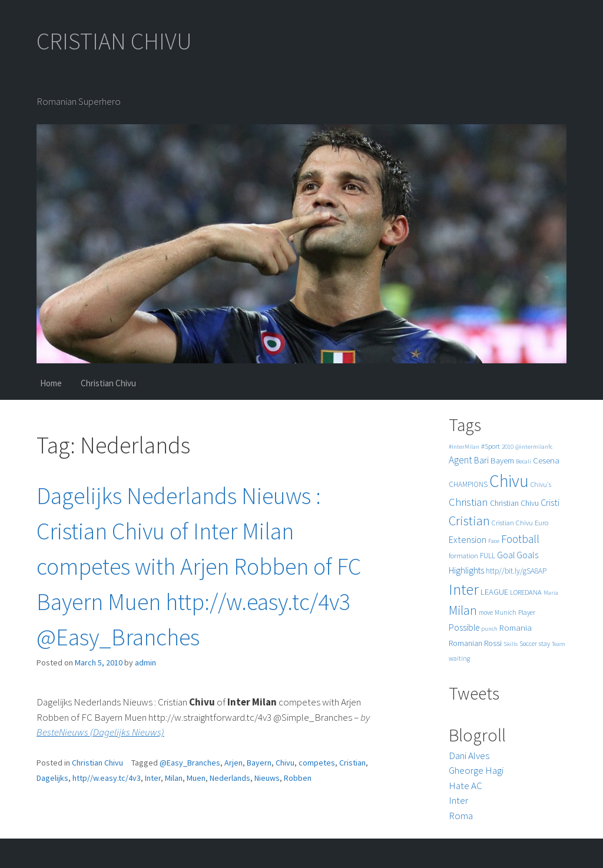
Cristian (352, 763)
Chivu (285, 763)
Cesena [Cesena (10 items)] (546, 460)
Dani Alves (469, 756)
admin (145, 662)
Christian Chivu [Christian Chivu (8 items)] (514, 503)
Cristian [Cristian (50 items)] (469, 520)
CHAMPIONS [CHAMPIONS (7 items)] (468, 484)
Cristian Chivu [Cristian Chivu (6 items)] (512, 523)
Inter (153, 778)
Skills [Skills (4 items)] (511, 644)
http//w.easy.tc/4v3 (107, 778)
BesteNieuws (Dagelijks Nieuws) (100, 732)
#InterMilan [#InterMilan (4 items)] (464, 447)
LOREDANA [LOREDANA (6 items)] (526, 592)
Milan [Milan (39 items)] (463, 610)
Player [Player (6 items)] (527, 612)
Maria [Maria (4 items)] (551, 593)
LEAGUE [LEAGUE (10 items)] (494, 592)
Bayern (259, 763)
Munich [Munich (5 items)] (506, 612)
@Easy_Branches (190, 763)
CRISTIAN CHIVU (114, 41)
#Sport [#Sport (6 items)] (491, 446)
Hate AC (465, 786)
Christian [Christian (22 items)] (468, 502)
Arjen (233, 763)
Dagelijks (52, 778)
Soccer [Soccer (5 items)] (528, 644)
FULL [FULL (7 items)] (488, 556)
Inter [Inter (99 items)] (464, 589)
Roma (461, 816)
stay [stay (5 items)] (544, 644)
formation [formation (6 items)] (463, 556)
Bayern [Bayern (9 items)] (502, 460)
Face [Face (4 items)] (494, 541)
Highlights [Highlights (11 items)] (466, 570)
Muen (196, 778)
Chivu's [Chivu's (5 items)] (541, 485)
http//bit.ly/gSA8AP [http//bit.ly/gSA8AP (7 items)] (516, 571)
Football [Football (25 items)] (520, 539)
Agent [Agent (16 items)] (460, 460)
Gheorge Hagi (476, 770)
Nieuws (267, 778)
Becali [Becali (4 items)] (524, 461)
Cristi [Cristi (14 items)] (550, 502)
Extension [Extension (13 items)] (468, 539)
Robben (298, 778)
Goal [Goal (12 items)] (506, 555)
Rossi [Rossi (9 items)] (493, 643)
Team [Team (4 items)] (559, 644)
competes (317, 763)
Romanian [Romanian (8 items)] (465, 643)
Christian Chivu (108, 383)
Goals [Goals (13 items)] (527, 555)
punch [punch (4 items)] (489, 629)
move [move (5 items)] (486, 612)
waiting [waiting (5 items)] (459, 658)
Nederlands (230, 778)
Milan (174, 778)
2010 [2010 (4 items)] (508, 447)
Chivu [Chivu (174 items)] (509, 481)
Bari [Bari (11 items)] (481, 460)
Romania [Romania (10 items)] (516, 627)
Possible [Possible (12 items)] (464, 627)
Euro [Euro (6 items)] (541, 523)
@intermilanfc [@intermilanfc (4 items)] (534, 447)
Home (51, 383)
